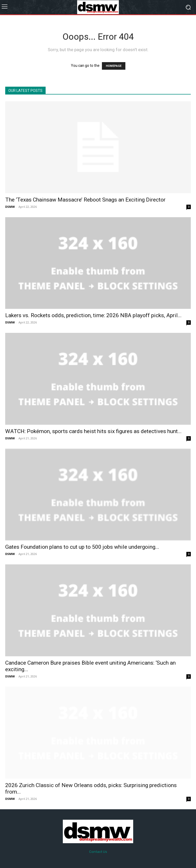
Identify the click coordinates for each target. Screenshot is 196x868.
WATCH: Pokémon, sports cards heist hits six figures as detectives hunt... (93, 431)
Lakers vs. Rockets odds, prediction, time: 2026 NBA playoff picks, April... (93, 315)
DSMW (10, 207)
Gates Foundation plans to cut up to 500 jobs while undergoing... (82, 547)
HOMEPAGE (114, 66)
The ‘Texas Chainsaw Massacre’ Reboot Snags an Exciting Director (85, 200)
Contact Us (98, 852)
